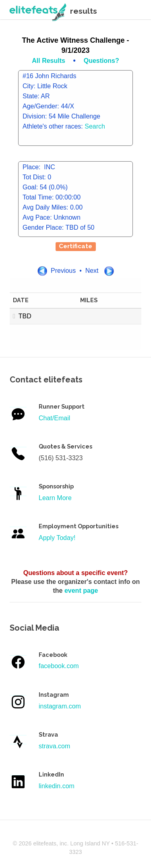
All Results (49, 61)
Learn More (55, 498)
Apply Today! (57, 538)
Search (95, 126)
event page (81, 591)
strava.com (54, 746)
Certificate (75, 246)
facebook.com (59, 666)
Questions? (101, 61)
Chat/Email (54, 418)
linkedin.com (57, 786)
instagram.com (60, 706)
